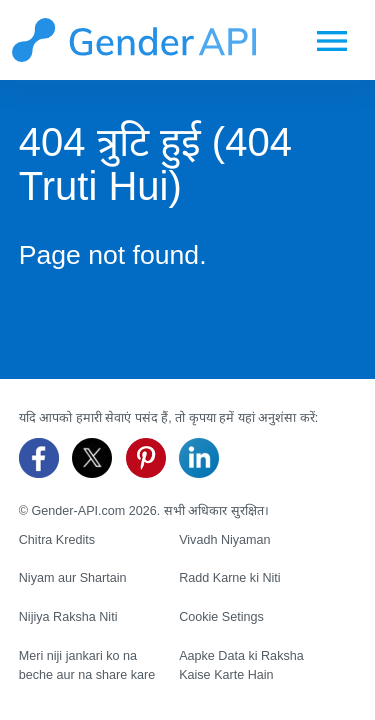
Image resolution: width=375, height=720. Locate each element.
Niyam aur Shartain (73, 578)
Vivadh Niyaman (224, 540)
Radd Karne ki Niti (230, 578)
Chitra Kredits (57, 540)
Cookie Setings (221, 617)
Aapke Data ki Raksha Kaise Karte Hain (241, 665)
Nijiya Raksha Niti (68, 617)
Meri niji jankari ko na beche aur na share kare (87, 665)
